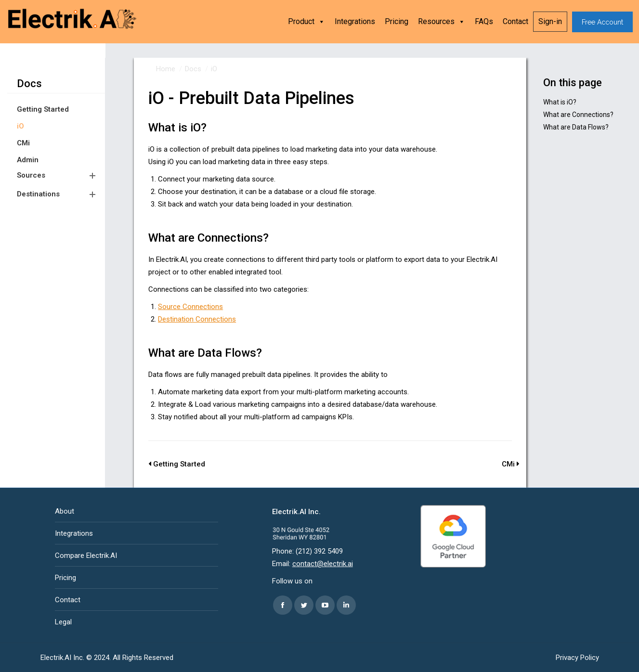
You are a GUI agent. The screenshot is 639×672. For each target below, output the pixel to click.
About (65, 511)
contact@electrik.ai (323, 564)
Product (306, 22)
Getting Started (43, 109)
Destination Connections (197, 319)
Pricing (397, 21)
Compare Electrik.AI (86, 556)
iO (20, 126)
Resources (442, 22)
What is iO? (560, 102)
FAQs (484, 21)
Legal (63, 622)
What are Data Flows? (576, 127)
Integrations (355, 21)
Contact (515, 21)
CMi (23, 143)
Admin (28, 160)
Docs (29, 84)
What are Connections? (578, 115)
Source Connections (190, 307)
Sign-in (550, 21)
